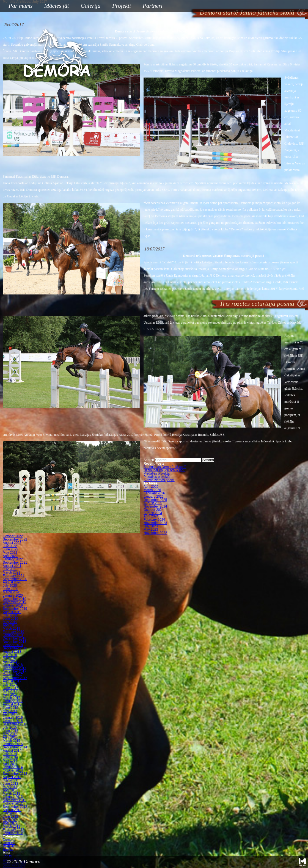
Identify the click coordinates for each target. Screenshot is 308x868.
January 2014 (13, 767)
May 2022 (10, 553)
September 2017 (15, 678)
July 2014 (10, 754)
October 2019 (13, 605)
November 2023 (155, 523)
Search (149, 460)
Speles (8, 850)
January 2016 (13, 718)
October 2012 (13, 803)
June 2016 (10, 708)
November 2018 (14, 642)
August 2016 (12, 704)
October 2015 (13, 721)
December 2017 (14, 668)
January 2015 (13, 744)
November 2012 (14, 800)
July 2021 (10, 569)
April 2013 (10, 790)
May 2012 (10, 820)
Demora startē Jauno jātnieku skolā (247, 12)
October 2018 (13, 645)
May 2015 (10, 734)
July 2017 (10, 685)
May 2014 (10, 760)
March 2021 (11, 572)
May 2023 (151, 530)
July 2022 (10, 546)
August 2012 (12, 810)
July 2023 (151, 526)
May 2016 (10, 711)
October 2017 (13, 675)
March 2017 (11, 698)
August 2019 (12, 612)
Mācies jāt (54, 6)
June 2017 (10, 688)
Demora (9, 840)
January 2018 (13, 665)
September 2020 (15, 579)
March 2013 (11, 793)
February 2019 (13, 632)
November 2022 (155, 533)
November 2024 (155, 506)
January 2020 (13, 596)
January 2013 (13, 797)
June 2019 (10, 619)
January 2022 (13, 559)
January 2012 (13, 833)
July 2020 (10, 586)
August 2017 (12, 681)
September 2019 (15, 609)
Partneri (153, 6)
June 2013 (10, 784)
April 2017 (10, 695)
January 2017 (13, 701)
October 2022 (13, 536)
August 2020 (12, 582)
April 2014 (10, 764)
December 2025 (155, 500)
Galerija (90, 6)
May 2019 (10, 622)
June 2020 (10, 589)
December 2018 (14, 638)
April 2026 (151, 487)
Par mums (18, 6)
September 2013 (15, 774)
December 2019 (14, 599)
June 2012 (10, 817)
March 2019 (11, 629)
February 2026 (154, 493)
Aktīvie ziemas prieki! (159, 480)
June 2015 (10, 731)
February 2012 (13, 830)
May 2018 (10, 658)
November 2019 (14, 602)
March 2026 (152, 490)
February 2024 (154, 520)
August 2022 (12, 543)
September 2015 (15, 724)
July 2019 (10, 615)
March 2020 (11, 592)
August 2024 (153, 513)
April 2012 (10, 823)
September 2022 (15, 539)
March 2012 (11, 826)
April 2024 (151, 516)
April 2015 (10, 737)
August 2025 (153, 503)
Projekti (119, 6)
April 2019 (10, 625)
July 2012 (10, 813)
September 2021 (15, 563)
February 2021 (13, 576)
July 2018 (10, 655)
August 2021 (12, 566)
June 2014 (10, 757)
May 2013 (10, 787)
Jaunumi (9, 843)
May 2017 (10, 691)
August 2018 (12, 652)
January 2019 (13, 635)
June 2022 (10, 549)
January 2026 (154, 497)
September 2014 (15, 747)
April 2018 (10, 662)
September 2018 (15, 648)
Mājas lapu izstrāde (302, 862)
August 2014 (12, 751)
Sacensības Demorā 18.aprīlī (165, 467)
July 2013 (10, 780)
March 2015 (11, 741)
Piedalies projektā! (157, 473)
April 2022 (10, 556)
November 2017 (14, 671)
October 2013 (13, 770)
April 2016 (10, 714)
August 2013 (12, 777)
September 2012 (15, 807)
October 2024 (154, 510)
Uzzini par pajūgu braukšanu (164, 470)
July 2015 (10, 728)
